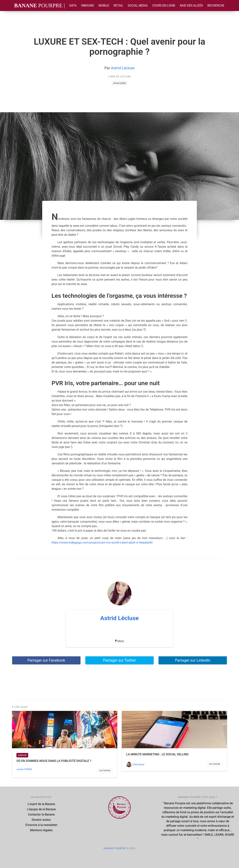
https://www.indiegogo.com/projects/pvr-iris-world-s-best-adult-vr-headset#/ (102, 543)
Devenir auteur (41, 820)
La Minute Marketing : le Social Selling (157, 754)
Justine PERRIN (24, 769)
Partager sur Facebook (46, 660)
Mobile (104, 6)
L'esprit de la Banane (41, 804)
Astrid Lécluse (123, 68)
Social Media (138, 6)
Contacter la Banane (41, 814)
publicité (22, 755)
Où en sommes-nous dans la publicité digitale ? (54, 761)
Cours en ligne (164, 6)
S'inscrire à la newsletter (41, 825)
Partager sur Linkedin (193, 660)
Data (73, 6)
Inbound (88, 6)
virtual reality (119, 83)
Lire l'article (105, 770)
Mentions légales (41, 830)
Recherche (216, 6)
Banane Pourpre (115, 848)
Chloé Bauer (138, 765)
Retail (118, 6)
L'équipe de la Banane (41, 809)
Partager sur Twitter (119, 660)
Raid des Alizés (191, 6)
